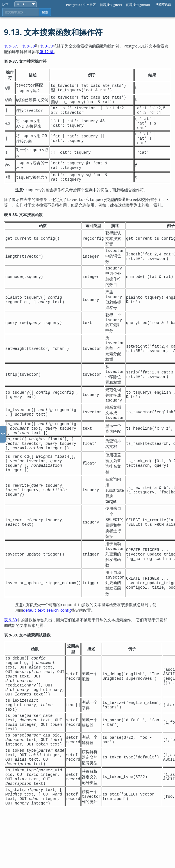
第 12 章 (46, 52)
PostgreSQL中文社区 (81, 5)
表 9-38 (28, 46)
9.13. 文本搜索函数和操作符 (53, 32)
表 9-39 (46, 46)
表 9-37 (10, 46)
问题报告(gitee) (111, 5)
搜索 (45, 12)
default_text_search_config (47, 634)
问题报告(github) (138, 5)
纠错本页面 (163, 4)
